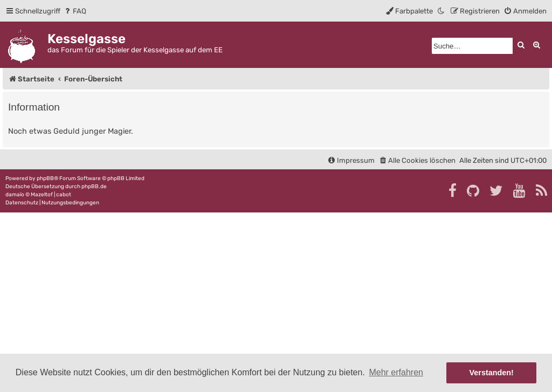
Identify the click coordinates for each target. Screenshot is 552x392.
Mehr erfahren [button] (396, 372)
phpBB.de (94, 187)
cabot (64, 195)
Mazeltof (42, 195)
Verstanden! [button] (492, 373)
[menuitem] (75, 11)
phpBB (45, 178)
